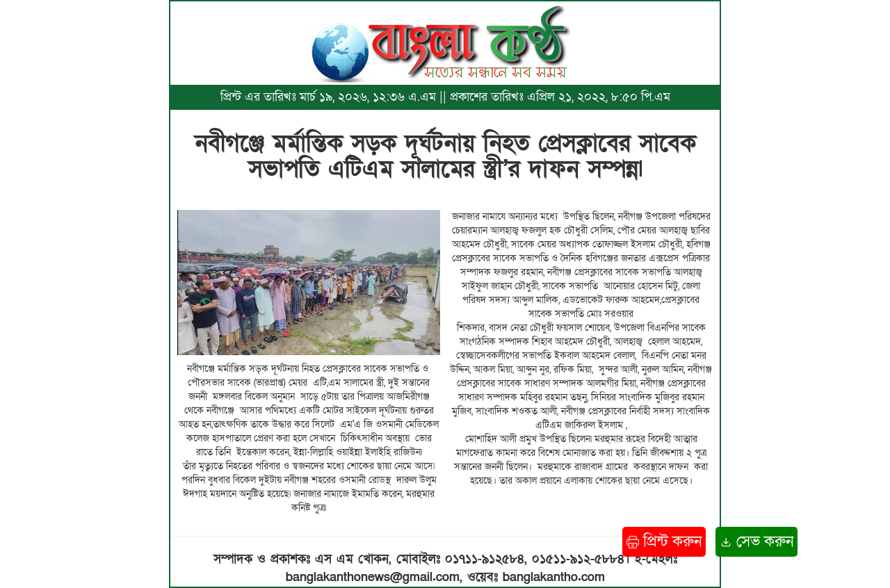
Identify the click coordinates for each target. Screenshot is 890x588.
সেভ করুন (756, 542)
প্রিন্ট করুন (664, 542)
